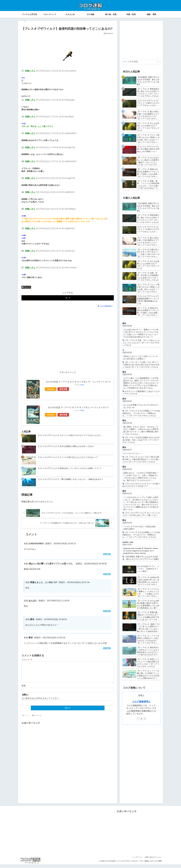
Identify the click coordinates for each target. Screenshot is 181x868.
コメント (27, 660)
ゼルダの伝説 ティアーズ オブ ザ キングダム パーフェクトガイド (78, 407)
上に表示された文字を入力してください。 (41, 702)
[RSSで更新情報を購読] (145, 719)
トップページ (137, 861)
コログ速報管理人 (141, 702)
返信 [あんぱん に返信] (107, 611)
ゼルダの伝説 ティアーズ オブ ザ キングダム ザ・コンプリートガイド (78, 382)
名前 (24, 689)
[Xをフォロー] (138, 719)
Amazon (51, 389)
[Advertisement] (68, 41)
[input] (141, 62)
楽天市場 (63, 389)
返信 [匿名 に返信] (107, 648)
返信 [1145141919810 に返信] (107, 554)
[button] (158, 62)
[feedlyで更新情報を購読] (141, 719)
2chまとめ (26, 287)
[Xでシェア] (68, 298)
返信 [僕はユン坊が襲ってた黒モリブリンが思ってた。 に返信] (107, 574)
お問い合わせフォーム (153, 861)
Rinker (82, 385)
